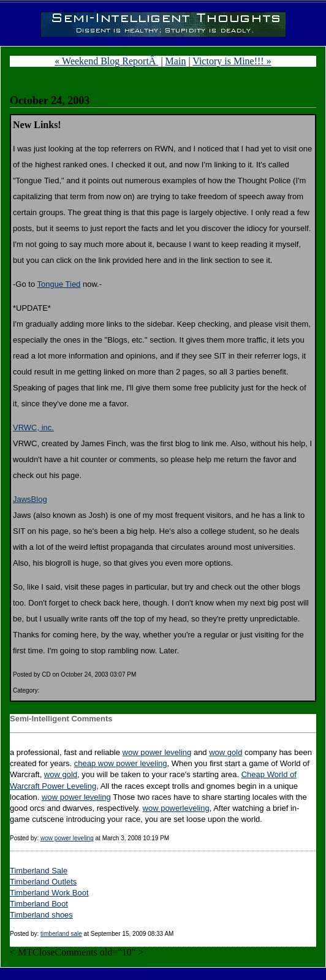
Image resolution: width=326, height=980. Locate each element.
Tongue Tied (59, 284)
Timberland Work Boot (49, 893)
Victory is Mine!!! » (232, 61)
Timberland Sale (39, 871)
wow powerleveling (176, 808)
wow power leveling (157, 752)
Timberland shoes (41, 915)
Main (176, 61)
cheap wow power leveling (121, 763)
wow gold (226, 752)
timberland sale (61, 934)
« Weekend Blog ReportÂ (106, 61)
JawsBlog (30, 499)
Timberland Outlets (43, 882)
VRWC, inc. (33, 427)
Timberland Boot (39, 904)
